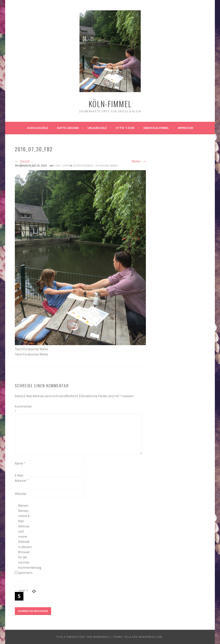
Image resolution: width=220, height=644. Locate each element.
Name (20, 463)
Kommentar (22, 409)
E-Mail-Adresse (21, 478)
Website (21, 494)
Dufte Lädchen (68, 128)
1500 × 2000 (62, 166)
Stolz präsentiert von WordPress (83, 637)
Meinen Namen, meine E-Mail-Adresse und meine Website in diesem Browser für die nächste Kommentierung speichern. (25, 539)
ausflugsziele (38, 128)
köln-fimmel (110, 104)
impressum (185, 128)
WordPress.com (151, 637)
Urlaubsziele (97, 128)
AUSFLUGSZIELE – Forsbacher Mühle (95, 166)
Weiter (139, 161)
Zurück (22, 161)
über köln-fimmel (156, 128)
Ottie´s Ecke (125, 128)
